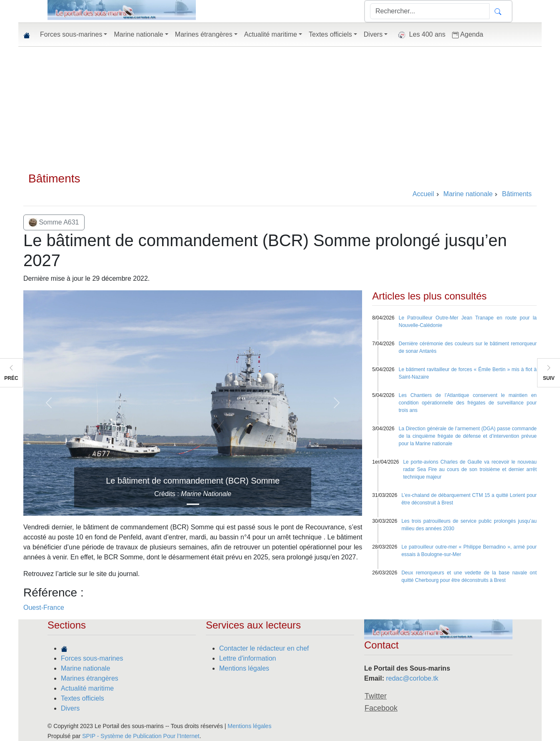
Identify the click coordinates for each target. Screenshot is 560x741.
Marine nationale (85, 668)
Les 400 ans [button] (420, 35)
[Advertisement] (280, 109)
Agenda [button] (468, 35)
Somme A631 (54, 222)
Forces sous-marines (92, 658)
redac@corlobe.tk (412, 678)
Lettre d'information (247, 658)
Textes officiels (82, 698)
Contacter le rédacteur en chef (264, 648)
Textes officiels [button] (330, 34)
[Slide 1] (193, 504)
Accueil (423, 194)
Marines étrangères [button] (204, 34)
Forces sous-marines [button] (71, 34)
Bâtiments (54, 178)
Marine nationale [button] (138, 34)
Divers (70, 708)
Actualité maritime (87, 688)
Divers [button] (373, 34)
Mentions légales (244, 668)
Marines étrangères (90, 678)
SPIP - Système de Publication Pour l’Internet (141, 736)
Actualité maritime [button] (271, 34)
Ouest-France (44, 608)
